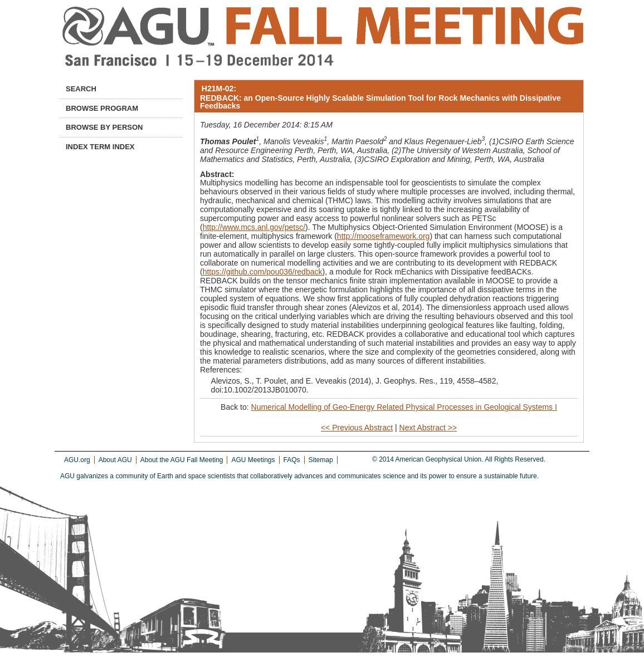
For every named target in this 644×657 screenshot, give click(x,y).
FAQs (292, 460)
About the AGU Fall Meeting (182, 460)
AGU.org (77, 460)
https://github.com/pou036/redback (263, 272)
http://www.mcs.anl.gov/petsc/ (254, 227)
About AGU (115, 460)
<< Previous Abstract (357, 428)
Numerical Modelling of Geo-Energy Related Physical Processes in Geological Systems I (404, 407)
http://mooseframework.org (384, 236)
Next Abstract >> (428, 428)
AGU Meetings (253, 460)
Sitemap (321, 460)
